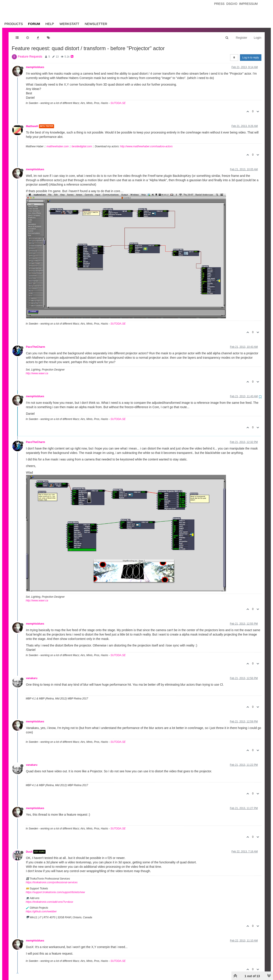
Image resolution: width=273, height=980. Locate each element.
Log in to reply (251, 58)
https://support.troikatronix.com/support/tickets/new (55, 892)
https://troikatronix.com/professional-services (52, 882)
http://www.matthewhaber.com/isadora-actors (146, 146)
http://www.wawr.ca (37, 373)
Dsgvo (232, 4)
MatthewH (32, 126)
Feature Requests (30, 56)
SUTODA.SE (118, 103)
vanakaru (32, 678)
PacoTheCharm (36, 347)
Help (50, 24)
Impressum (248, 4)
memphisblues (35, 67)
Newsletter (96, 24)
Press (219, 4)
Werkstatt (69, 24)
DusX (29, 852)
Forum (34, 24)
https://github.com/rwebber (41, 912)
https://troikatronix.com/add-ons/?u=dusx (49, 902)
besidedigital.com (82, 146)
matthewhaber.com (58, 146)
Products (14, 24)
